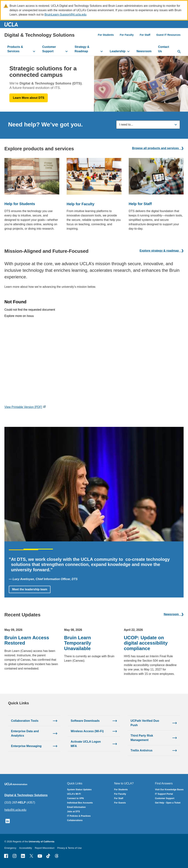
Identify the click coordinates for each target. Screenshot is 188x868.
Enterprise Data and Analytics (25, 733)
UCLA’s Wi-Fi (74, 794)
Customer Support (49, 49)
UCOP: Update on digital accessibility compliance (146, 643)
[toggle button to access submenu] (34, 51)
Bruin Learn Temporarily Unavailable (78, 643)
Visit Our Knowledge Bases (169, 790)
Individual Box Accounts (80, 803)
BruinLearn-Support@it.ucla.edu (65, 15)
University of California (41, 842)
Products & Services (15, 49)
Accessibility (26, 848)
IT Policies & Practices (79, 816)
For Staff (145, 35)
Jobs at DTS (74, 812)
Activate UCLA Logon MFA (86, 744)
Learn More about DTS (29, 98)
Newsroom (144, 51)
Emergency (10, 848)
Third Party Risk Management (142, 738)
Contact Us (164, 49)
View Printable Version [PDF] (23, 407)
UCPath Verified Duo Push (145, 723)
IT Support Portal (164, 794)
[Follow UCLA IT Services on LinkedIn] (8, 821)
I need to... (126, 125)
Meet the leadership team (30, 589)
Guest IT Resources (169, 35)
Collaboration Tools (25, 721)
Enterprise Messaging (26, 746)
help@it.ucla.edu (15, 810)
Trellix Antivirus (141, 750)
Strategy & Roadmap (82, 49)
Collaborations (75, 820)
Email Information (76, 807)
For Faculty (127, 35)
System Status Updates (79, 790)
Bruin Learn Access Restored (27, 640)
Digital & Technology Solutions (39, 35)
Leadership (118, 51)
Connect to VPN (76, 798)
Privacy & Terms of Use (69, 848)
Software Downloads (85, 721)
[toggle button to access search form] (179, 52)
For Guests (120, 803)
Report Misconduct (45, 848)
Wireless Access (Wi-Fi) (87, 731)
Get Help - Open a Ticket (168, 803)
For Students (106, 35)
